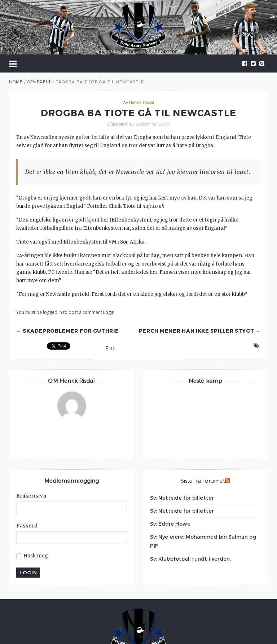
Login (109, 312)
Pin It (111, 348)
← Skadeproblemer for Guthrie (68, 331)
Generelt (39, 82)
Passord (27, 526)
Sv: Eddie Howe (170, 524)
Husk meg (32, 556)
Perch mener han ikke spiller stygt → (200, 331)
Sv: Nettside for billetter (182, 498)
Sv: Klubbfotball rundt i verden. (190, 559)
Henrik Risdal (141, 102)
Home (16, 82)
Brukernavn (31, 496)
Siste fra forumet (203, 481)
